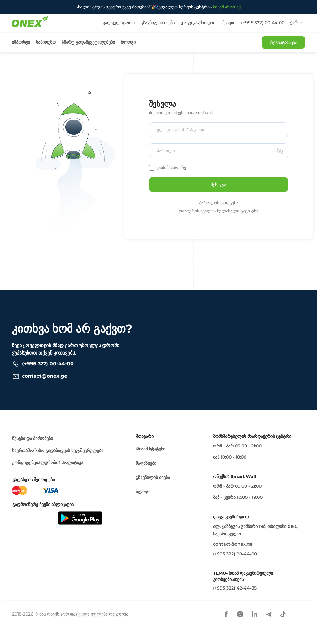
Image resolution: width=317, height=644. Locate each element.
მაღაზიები (146, 463)
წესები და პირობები (33, 438)
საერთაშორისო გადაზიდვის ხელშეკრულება (58, 450)
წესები (229, 23)
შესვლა (219, 185)
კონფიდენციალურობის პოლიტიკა (48, 463)
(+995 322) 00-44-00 (263, 23)
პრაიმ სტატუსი (150, 449)
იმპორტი (21, 42)
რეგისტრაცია (283, 42)
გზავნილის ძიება (158, 23)
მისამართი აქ (227, 7)
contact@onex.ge (45, 376)
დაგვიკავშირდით (199, 23)
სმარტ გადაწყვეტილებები (88, 42)
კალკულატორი (119, 23)
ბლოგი (128, 42)
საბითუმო (46, 42)
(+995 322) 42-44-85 (235, 588)
